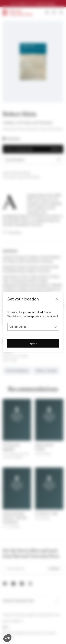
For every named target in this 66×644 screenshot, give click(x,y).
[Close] (57, 299)
